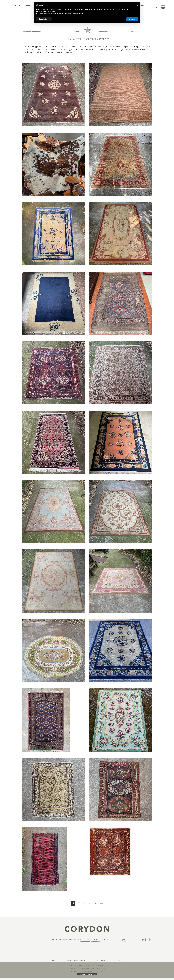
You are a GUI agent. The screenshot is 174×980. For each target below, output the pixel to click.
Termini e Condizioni (76, 961)
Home (52, 961)
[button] (137, 5)
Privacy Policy (82, 974)
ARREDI (29, 6)
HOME (18, 6)
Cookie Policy (92, 974)
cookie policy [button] (51, 11)
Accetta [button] (132, 19)
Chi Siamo (101, 961)
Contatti (120, 961)
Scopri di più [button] (44, 19)
